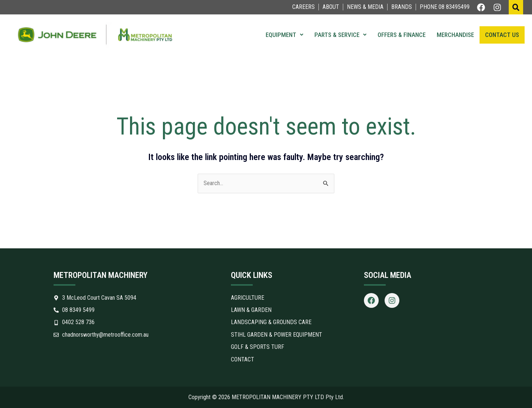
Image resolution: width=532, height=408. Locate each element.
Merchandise (455, 35)
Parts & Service (340, 35)
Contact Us (502, 35)
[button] (284, 35)
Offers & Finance (402, 35)
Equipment (284, 35)
